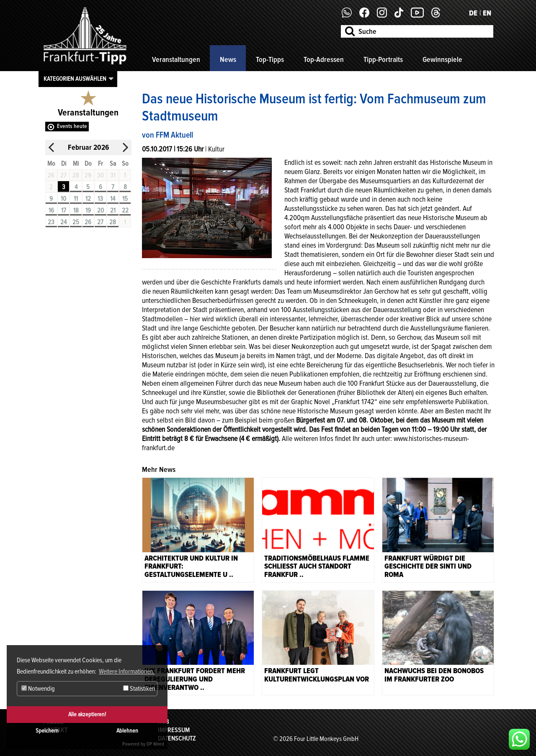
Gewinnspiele (442, 59)
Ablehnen (127, 731)
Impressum (174, 730)
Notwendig (38, 689)
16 (51, 210)
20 (100, 210)
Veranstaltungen (176, 59)
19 (88, 210)
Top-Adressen (324, 59)
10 (63, 199)
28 (113, 222)
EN (487, 13)
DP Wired (155, 744)
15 (125, 199)
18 (76, 210)
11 (76, 199)
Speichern (47, 731)
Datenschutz (177, 738)
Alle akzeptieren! (87, 714)
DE (473, 13)
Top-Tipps (270, 59)
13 (100, 199)
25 (76, 222)
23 (51, 222)
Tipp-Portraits (383, 59)
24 (63, 222)
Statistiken (139, 689)
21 (113, 210)
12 (88, 199)
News (228, 59)
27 (100, 222)
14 (113, 199)
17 (64, 210)
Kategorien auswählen (75, 79)
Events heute (72, 126)
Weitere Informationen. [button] (127, 671)
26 (88, 222)
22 (125, 210)
